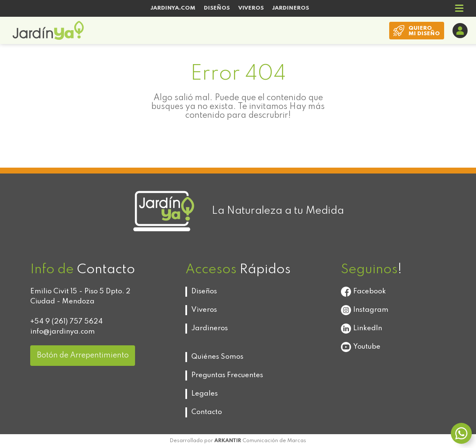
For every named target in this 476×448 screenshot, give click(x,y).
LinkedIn (362, 329)
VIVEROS (251, 8)
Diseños (204, 291)
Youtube (361, 347)
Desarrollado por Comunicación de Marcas (238, 441)
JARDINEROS (291, 8)
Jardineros (209, 328)
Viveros (204, 310)
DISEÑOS (217, 8)
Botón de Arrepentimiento (83, 355)
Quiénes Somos (217, 357)
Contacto (207, 412)
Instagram (365, 310)
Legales (204, 394)
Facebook (363, 292)
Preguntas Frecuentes (227, 375)
